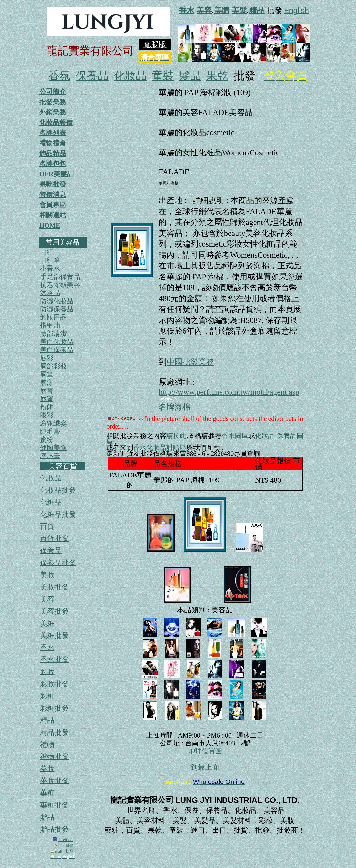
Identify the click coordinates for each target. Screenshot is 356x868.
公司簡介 (53, 92)
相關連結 (53, 215)
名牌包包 (53, 164)
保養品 (92, 76)
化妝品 (130, 76)
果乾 (217, 76)
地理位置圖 (205, 751)
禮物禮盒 (53, 143)
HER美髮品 (56, 174)
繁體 (69, 846)
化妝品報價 (56, 123)
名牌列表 (53, 133)
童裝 (163, 76)
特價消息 (53, 195)
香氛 (60, 76)
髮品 (190, 76)
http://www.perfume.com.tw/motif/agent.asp (229, 392)
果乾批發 (53, 184)
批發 (69, 851)
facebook (66, 840)
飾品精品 (53, 153)
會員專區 (53, 205)
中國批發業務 (190, 362)
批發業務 (53, 102)
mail (56, 852)
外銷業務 (53, 112)
